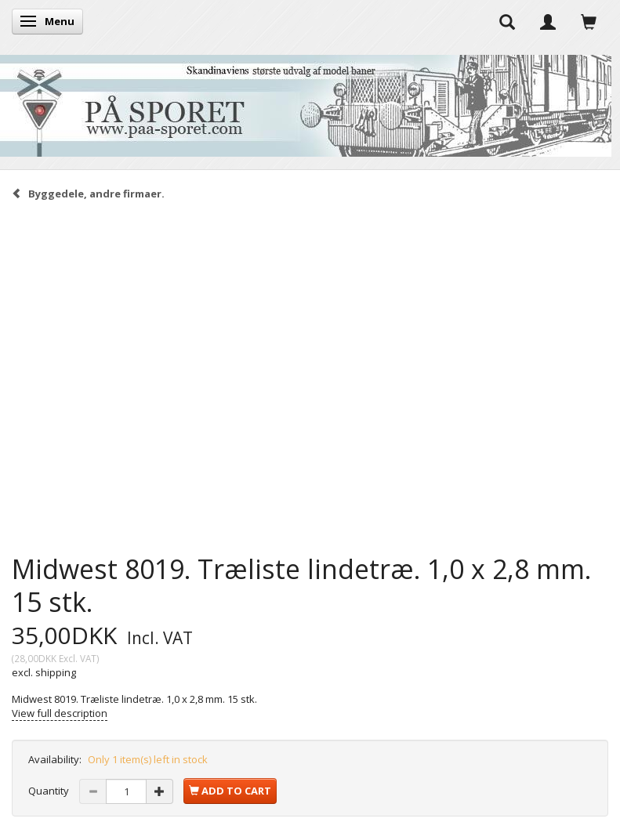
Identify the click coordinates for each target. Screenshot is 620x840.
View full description (60, 713)
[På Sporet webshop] (306, 102)
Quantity (50, 791)
